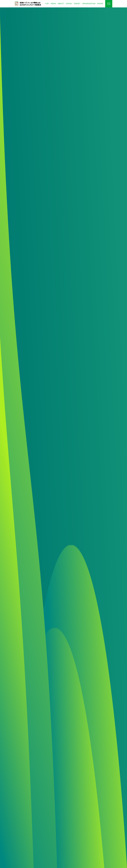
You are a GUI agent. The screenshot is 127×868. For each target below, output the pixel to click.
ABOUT (61, 4)
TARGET (77, 4)
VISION (69, 4)
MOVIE (100, 4)
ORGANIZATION (89, 4)
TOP (47, 4)
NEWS (53, 4)
